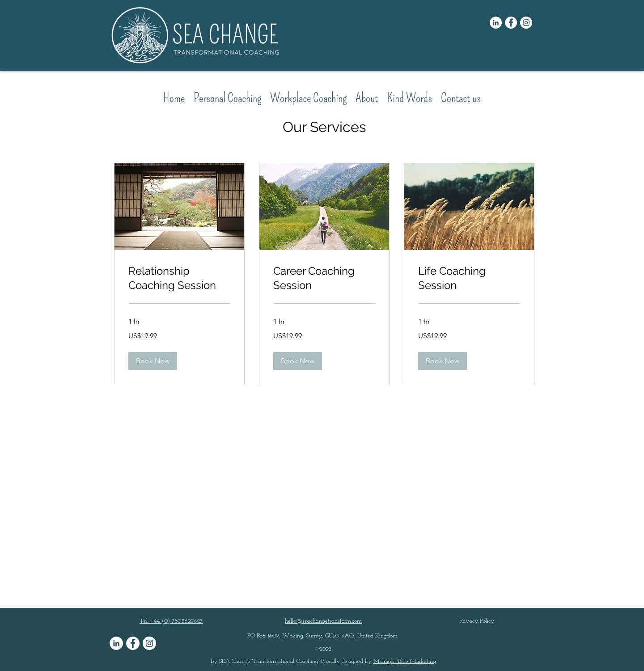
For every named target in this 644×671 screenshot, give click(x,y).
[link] (179, 278)
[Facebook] (511, 23)
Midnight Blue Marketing (405, 661)
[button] (153, 361)
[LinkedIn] (496, 23)
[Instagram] (526, 23)
